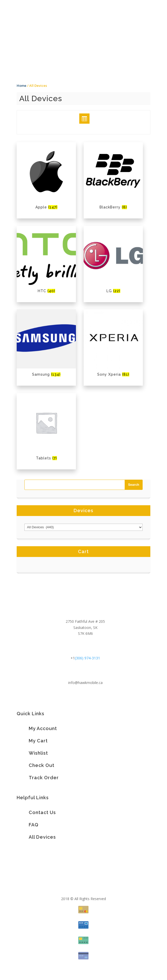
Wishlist (38, 753)
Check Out (42, 765)
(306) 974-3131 (87, 658)
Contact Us (42, 812)
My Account (43, 728)
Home (22, 86)
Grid (80, 118)
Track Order (44, 778)
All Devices (42, 837)
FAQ (34, 825)
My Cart (38, 741)
